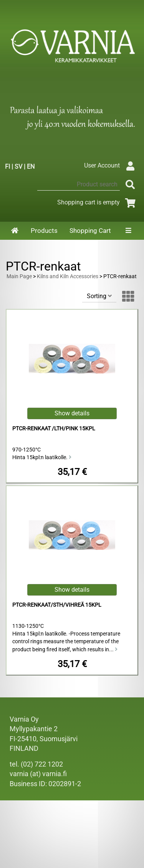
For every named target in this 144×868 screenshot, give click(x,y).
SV (18, 167)
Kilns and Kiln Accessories (68, 276)
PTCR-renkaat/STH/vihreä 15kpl (57, 605)
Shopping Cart (90, 231)
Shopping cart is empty (98, 202)
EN (31, 167)
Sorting (99, 296)
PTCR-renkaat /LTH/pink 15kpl (54, 429)
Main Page (19, 276)
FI (7, 167)
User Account (111, 165)
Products (44, 231)
